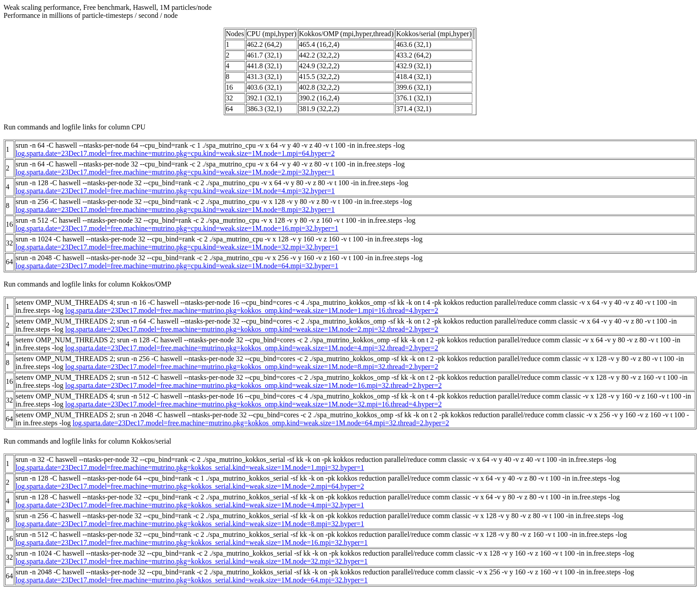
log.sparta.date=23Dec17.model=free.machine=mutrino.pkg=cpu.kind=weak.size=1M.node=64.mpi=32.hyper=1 (177, 266)
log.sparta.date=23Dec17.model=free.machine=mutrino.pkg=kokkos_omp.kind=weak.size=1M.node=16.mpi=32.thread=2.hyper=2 (253, 385)
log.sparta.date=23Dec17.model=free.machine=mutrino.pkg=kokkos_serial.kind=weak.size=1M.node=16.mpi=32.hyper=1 (192, 542)
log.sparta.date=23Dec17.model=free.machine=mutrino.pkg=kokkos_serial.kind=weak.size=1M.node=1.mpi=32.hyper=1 (190, 467)
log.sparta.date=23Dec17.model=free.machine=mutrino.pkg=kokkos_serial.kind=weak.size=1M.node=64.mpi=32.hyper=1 (192, 580)
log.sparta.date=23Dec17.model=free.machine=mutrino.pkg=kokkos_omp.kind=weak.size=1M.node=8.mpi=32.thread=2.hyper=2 (252, 367)
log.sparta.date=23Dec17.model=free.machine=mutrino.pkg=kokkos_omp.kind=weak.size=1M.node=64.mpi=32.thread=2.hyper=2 (261, 423)
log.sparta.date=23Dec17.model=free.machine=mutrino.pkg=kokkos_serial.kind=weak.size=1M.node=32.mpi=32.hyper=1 (192, 561)
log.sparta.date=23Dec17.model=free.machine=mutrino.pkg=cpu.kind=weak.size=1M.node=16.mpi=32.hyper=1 (177, 228)
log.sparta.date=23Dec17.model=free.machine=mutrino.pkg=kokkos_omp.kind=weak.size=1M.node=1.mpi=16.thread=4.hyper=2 (252, 310)
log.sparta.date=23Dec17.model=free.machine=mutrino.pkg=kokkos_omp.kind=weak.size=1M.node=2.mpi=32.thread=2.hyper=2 (252, 329)
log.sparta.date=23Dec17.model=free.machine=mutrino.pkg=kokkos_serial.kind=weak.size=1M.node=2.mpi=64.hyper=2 (190, 486)
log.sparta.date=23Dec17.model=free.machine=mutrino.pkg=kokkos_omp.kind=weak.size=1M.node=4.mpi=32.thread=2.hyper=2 (252, 348)
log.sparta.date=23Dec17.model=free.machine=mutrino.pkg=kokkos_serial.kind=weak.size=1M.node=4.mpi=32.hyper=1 (190, 505)
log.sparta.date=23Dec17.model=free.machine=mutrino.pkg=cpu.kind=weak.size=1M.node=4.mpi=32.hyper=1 (175, 191)
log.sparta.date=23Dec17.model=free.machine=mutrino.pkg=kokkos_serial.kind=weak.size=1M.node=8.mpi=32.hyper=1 (190, 524)
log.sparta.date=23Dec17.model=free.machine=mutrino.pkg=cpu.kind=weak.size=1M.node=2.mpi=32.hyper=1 (175, 172)
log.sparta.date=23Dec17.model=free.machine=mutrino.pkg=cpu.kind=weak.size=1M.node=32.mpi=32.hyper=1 (177, 247)
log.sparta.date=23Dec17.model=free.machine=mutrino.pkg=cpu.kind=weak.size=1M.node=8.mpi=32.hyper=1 (175, 210)
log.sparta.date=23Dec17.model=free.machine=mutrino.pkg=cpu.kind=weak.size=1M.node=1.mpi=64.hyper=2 (175, 153)
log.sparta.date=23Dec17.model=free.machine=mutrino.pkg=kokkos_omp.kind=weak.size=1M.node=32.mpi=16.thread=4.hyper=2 (253, 404)
